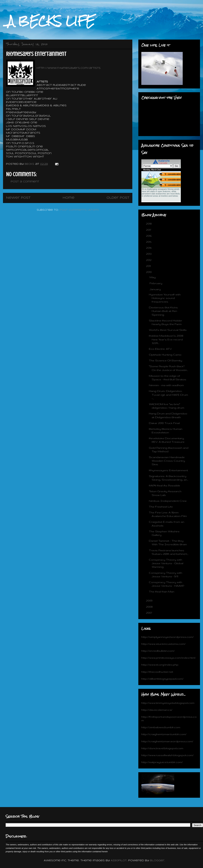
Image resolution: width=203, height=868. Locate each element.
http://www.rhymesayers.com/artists (69, 68)
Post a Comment (25, 182)
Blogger (157, 861)
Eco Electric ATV (160, 349)
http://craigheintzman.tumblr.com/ (164, 734)
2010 (149, 272)
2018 (149, 224)
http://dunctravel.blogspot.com (162, 748)
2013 (149, 254)
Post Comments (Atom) (79, 210)
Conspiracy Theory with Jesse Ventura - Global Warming (166, 563)
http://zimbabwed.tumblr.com (161, 727)
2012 (149, 260)
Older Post (118, 198)
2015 (149, 242)
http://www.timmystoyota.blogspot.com (168, 703)
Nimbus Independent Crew (168, 501)
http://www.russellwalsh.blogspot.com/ (167, 755)
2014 (149, 248)
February (156, 283)
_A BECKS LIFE (49, 21)
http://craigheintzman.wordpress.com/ (167, 741)
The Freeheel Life (161, 507)
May (153, 277)
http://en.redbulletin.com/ (158, 651)
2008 (150, 607)
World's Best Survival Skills (168, 330)
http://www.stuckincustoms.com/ (163, 644)
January (156, 289)
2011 (149, 266)
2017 (149, 230)
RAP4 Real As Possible (164, 485)
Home (69, 198)
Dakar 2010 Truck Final (164, 423)
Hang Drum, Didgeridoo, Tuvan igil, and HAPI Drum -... (168, 395)
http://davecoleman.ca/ (157, 710)
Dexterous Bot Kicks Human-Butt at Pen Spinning (163, 311)
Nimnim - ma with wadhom (166, 385)
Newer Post (18, 198)
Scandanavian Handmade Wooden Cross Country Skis (167, 461)
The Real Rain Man (162, 592)
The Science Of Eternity (166, 360)
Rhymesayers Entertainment (168, 470)
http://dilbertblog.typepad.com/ (162, 679)
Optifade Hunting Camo (165, 355)
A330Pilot (119, 861)
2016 (149, 236)
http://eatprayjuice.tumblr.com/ (162, 762)
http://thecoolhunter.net (157, 672)
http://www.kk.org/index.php (160, 665)
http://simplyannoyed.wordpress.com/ (167, 637)
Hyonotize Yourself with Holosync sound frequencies (165, 298)
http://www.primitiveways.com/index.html (168, 658)
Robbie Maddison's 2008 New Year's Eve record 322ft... (166, 339)
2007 (149, 613)
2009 (150, 601)
